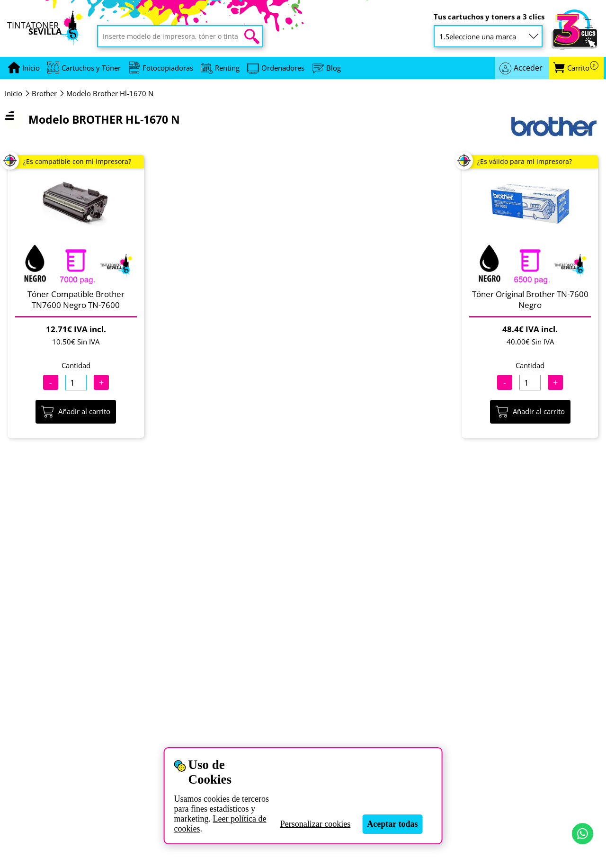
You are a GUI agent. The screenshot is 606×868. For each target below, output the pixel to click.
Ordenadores (283, 68)
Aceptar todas (392, 824)
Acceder (528, 68)
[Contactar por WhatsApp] (583, 834)
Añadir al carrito (76, 412)
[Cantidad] (76, 383)
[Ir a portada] (31, 68)
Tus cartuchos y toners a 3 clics (489, 17)
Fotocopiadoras (168, 68)
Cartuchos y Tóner (91, 68)
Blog (334, 68)
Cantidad (76, 365)
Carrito (583, 68)
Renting (227, 68)
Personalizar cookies (315, 824)
